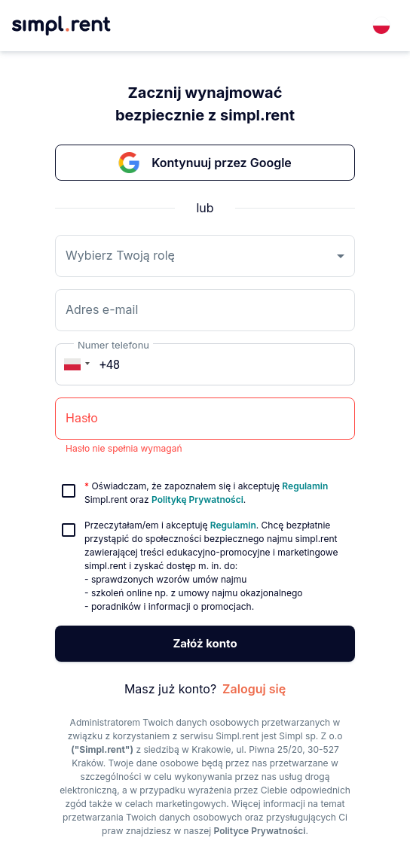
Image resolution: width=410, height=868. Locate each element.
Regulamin (305, 486)
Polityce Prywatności (260, 831)
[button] (75, 364)
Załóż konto (205, 644)
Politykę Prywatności (197, 499)
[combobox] (381, 26)
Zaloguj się (254, 689)
